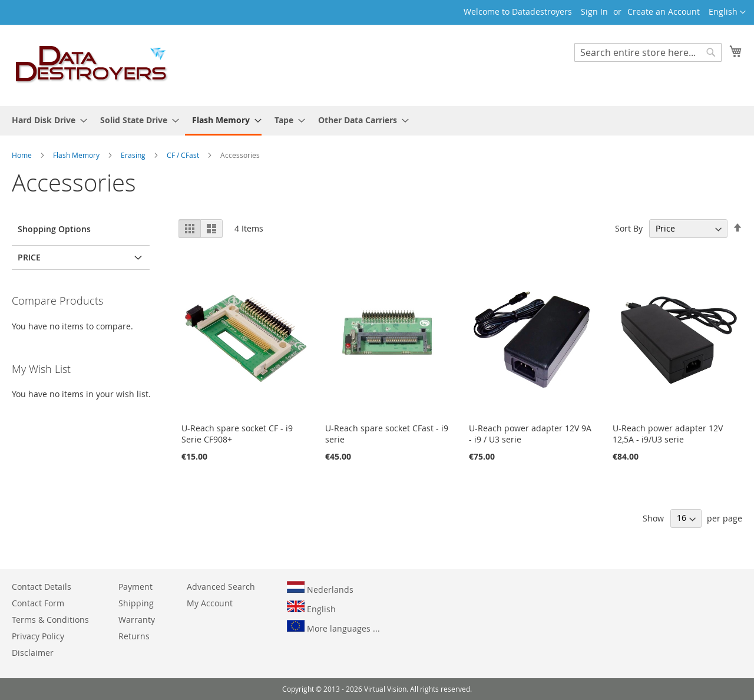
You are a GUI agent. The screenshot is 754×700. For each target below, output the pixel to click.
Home (23, 155)
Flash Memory (77, 155)
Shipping (136, 603)
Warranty (137, 620)
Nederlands (320, 588)
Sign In (594, 11)
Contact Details (42, 587)
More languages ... (333, 627)
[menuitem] (46, 120)
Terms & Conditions (50, 620)
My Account (210, 603)
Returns (134, 636)
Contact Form (38, 603)
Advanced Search (221, 587)
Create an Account (664, 11)
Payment (135, 587)
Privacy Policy (38, 636)
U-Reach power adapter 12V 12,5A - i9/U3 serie (668, 434)
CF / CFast (184, 155)
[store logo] (92, 65)
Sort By (629, 228)
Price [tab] (29, 257)
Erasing (134, 155)
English (311, 607)
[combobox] (648, 52)
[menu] (377, 121)
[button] (727, 12)
